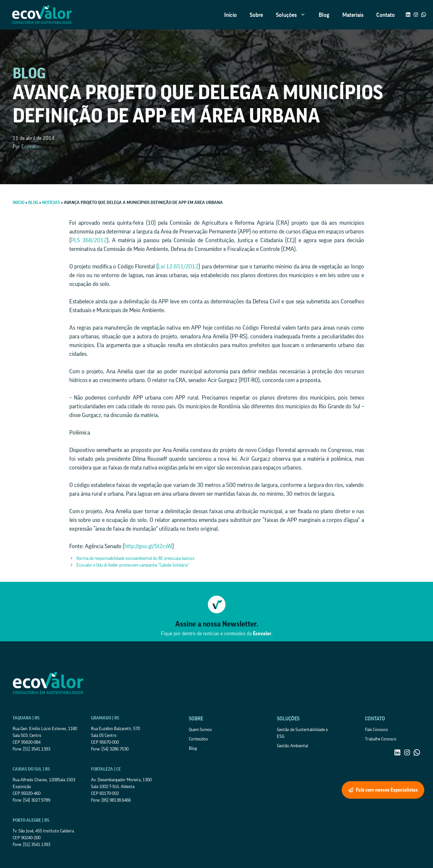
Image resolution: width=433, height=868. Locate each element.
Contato (386, 15)
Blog (324, 15)
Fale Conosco (376, 730)
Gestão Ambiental (292, 746)
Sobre (256, 15)
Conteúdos (198, 739)
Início (230, 15)
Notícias (51, 203)
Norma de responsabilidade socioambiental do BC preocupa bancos (135, 558)
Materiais (353, 15)
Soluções (294, 15)
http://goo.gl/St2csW (148, 546)
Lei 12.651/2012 (178, 266)
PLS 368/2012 (89, 240)
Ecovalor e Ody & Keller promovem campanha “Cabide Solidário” (133, 565)
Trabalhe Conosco (381, 739)
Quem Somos (200, 730)
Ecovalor (31, 147)
